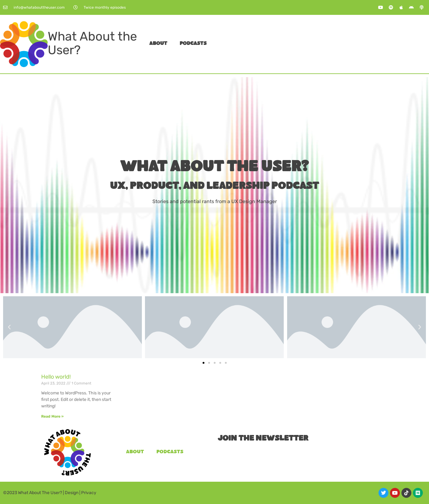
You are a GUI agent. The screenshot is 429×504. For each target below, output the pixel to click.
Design (72, 493)
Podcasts (193, 44)
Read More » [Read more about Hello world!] (52, 416)
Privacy (89, 493)
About (158, 44)
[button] (9, 327)
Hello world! (56, 377)
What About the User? (92, 43)
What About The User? (40, 493)
